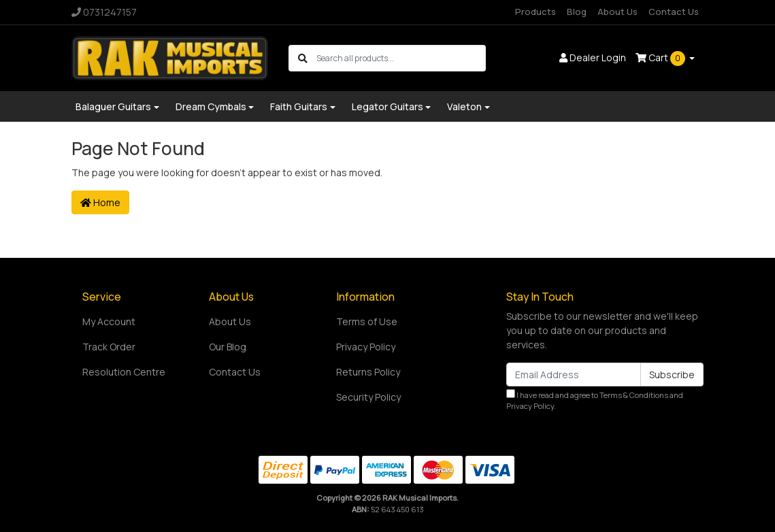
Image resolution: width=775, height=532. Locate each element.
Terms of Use (367, 321)
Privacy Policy (366, 347)
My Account (109, 321)
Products (535, 12)
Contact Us (674, 12)
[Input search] (400, 58)
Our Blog (228, 347)
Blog (577, 12)
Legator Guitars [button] (387, 106)
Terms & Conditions (634, 395)
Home (100, 202)
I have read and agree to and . (595, 400)
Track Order (109, 347)
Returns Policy (368, 372)
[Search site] (303, 58)
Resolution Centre (124, 372)
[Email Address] (574, 375)
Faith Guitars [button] (299, 106)
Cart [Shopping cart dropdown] (661, 59)
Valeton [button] (464, 106)
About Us (617, 12)
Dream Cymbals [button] (211, 106)
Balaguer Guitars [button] (113, 106)
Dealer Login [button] (593, 57)
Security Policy (368, 397)
